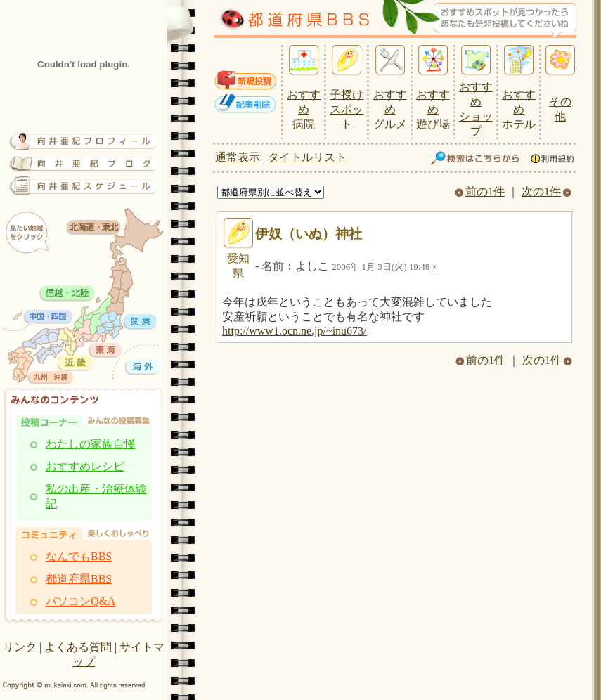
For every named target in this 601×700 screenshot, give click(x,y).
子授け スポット (347, 109)
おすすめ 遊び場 (433, 109)
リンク (20, 647)
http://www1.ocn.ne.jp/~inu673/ (295, 331)
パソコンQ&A (81, 601)
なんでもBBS (79, 556)
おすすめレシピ (85, 466)
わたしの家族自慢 (91, 444)
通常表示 (238, 157)
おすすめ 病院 (304, 109)
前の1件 (480, 192)
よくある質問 (78, 647)
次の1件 (547, 192)
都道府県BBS (79, 579)
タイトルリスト (307, 157)
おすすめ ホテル (519, 109)
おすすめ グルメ (390, 109)
